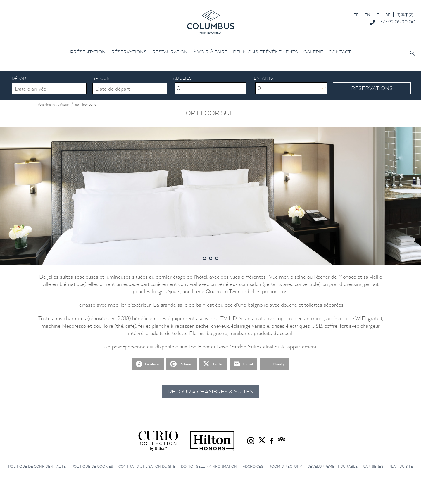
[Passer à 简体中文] (405, 14)
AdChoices (253, 466)
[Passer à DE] (388, 14)
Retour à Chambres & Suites (210, 392)
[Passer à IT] (378, 14)
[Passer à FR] (356, 14)
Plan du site (401, 466)
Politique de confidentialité (37, 466)
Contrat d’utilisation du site (147, 466)
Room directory (285, 466)
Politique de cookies (92, 466)
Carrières (373, 466)
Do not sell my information (209, 466)
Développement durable (332, 466)
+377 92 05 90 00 (396, 22)
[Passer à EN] (367, 14)
